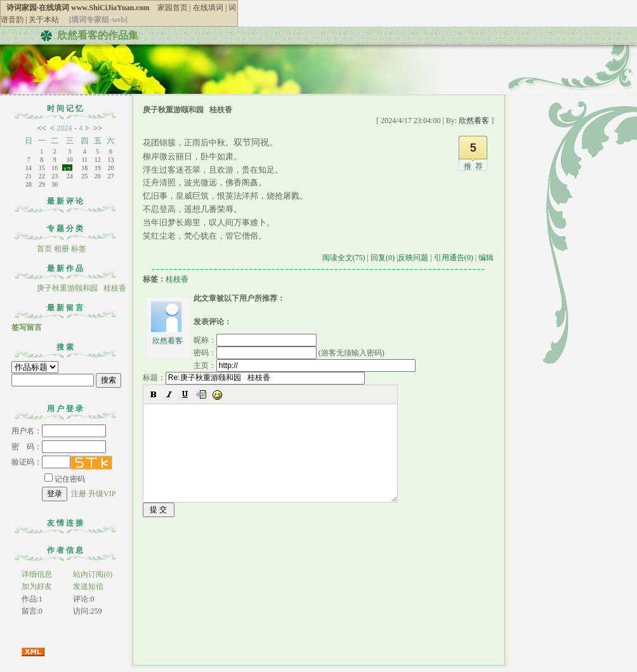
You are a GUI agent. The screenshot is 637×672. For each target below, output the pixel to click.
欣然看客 (167, 341)
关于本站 (44, 20)
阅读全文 (344, 258)
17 (67, 168)
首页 (44, 249)
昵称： (255, 340)
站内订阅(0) (93, 574)
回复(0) (383, 258)
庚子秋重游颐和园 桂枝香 (82, 288)
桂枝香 (177, 279)
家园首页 (173, 8)
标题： (254, 378)
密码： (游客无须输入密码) (289, 353)
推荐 (475, 166)
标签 (79, 249)
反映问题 (413, 258)
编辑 (486, 258)
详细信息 (37, 574)
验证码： (41, 462)
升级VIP (102, 494)
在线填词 (208, 8)
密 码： (59, 447)
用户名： (59, 431)
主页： (305, 366)
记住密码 (65, 479)
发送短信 (88, 586)
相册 (62, 249)
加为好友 (37, 586)
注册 (79, 494)
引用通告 (454, 258)
